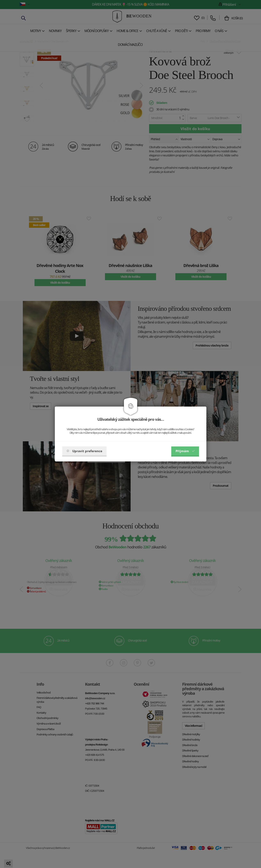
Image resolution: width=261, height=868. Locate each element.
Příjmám (185, 451)
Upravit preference (84, 451)
